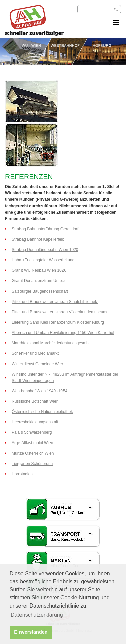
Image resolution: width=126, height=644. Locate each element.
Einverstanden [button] (31, 632)
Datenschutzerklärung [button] (37, 615)
